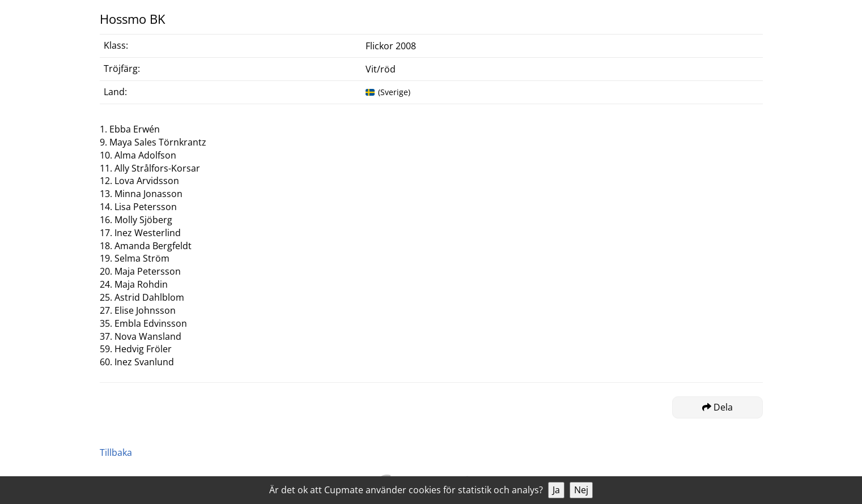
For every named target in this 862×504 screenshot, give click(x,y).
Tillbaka (116, 452)
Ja (556, 490)
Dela (717, 407)
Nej (581, 490)
